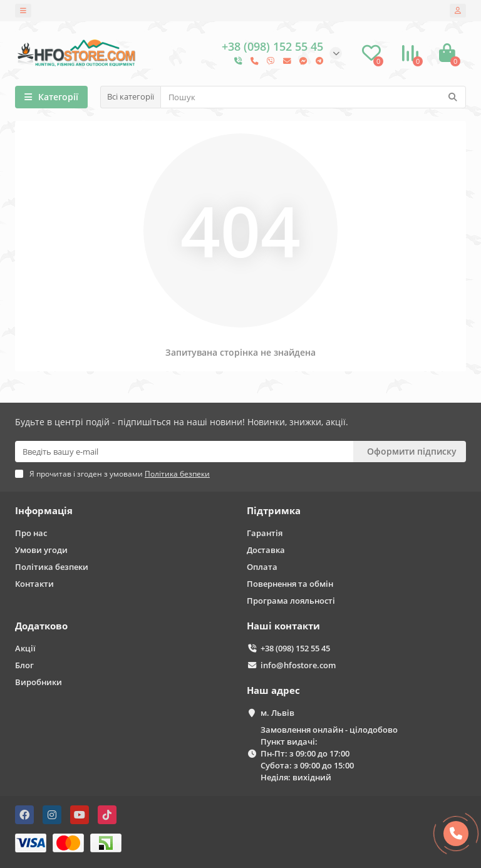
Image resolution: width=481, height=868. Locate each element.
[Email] (184, 452)
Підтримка (274, 511)
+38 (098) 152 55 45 (295, 648)
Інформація (44, 511)
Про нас (31, 533)
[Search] (313, 97)
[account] (458, 11)
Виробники (39, 682)
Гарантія (265, 533)
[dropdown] (23, 11)
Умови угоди (41, 550)
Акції (25, 648)
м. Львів (277, 713)
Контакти (34, 584)
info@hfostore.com (298, 665)
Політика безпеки (52, 567)
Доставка (266, 550)
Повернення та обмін (290, 584)
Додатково (41, 626)
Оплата (262, 567)
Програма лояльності (291, 601)
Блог (24, 665)
